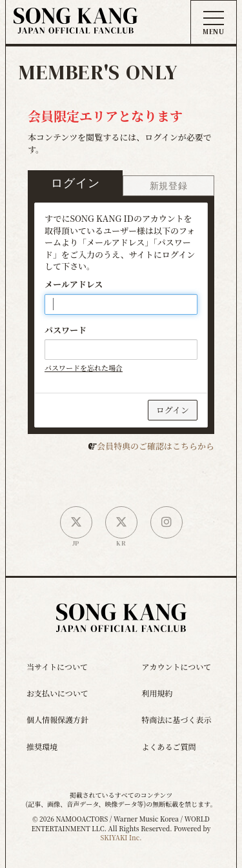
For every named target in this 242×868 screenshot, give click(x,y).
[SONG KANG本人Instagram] (166, 522)
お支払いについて (57, 693)
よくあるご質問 (169, 746)
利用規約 (157, 693)
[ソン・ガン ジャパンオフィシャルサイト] (76, 24)
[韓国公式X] (121, 522)
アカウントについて (177, 666)
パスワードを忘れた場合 (84, 368)
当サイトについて (57, 666)
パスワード (66, 330)
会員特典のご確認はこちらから (156, 446)
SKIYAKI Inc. (121, 837)
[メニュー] (214, 23)
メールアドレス (74, 284)
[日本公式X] (76, 522)
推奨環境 (42, 746)
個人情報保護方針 (57, 719)
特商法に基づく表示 (177, 719)
